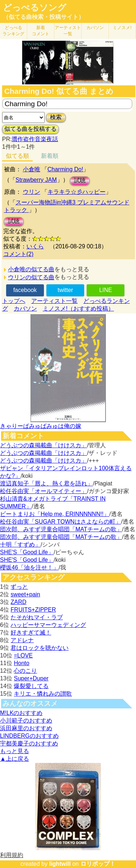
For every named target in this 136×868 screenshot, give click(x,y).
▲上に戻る (15, 759)
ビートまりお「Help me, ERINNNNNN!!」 (55, 514)
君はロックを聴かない (40, 648)
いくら (35, 246)
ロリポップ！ (98, 864)
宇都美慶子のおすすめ (29, 743)
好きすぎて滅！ (31, 633)
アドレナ (22, 640)
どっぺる (13, 31)
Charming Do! (65, 169)
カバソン (95, 28)
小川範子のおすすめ (26, 721)
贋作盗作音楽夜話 (35, 139)
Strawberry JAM (36, 180)
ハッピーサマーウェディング (48, 625)
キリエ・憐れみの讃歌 (43, 694)
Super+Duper (31, 678)
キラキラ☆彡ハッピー (77, 192)
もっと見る (15, 751)
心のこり (25, 671)
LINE (106, 290)
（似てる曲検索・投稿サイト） (44, 17)
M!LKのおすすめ (21, 713)
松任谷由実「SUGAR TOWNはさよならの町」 (61, 522)
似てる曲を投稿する (30, 129)
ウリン (32, 192)
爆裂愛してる (31, 686)
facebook (25, 290)
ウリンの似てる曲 (31, 277)
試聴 (80, 181)
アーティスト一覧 (54, 301)
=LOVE (23, 655)
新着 (41, 31)
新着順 (50, 156)
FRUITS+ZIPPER (33, 610)
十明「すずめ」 (20, 545)
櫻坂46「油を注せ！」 (29, 567)
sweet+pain (25, 594)
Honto (22, 663)
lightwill (60, 864)
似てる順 (17, 156)
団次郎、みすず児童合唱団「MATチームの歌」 (61, 529)
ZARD (18, 602)
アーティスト (68, 31)
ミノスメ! (122, 28)
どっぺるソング (35, 8)
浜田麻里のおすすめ (26, 728)
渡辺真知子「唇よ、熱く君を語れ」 (46, 483)
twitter (65, 290)
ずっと (19, 587)
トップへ (14, 301)
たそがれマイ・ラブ (37, 617)
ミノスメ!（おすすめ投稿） (78, 309)
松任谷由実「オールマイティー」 (44, 491)
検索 (56, 117)
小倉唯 (32, 169)
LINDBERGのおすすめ (29, 736)
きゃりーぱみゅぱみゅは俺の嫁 (41, 426)
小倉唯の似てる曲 (31, 269)
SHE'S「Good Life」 (27, 552)
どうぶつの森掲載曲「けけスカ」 (44, 445)
